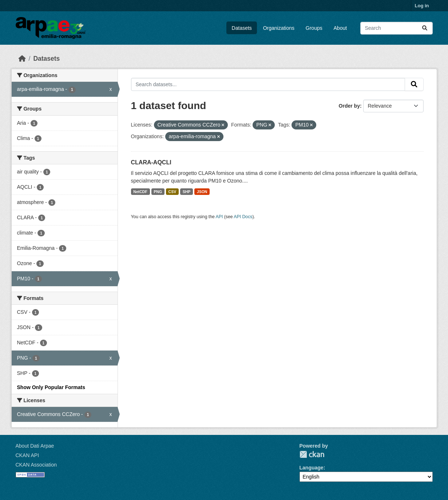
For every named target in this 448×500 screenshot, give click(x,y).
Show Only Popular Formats (51, 387)
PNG (158, 192)
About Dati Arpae (35, 446)
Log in (422, 6)
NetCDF (140, 192)
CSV (173, 192)
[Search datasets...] (397, 28)
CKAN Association (36, 465)
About (340, 28)
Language (312, 468)
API (219, 217)
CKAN (312, 454)
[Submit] (425, 28)
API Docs (243, 217)
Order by (349, 106)
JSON (202, 192)
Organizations (279, 28)
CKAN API (27, 455)
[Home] (22, 59)
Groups (314, 28)
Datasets (242, 28)
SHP (187, 192)
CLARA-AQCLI (151, 162)
